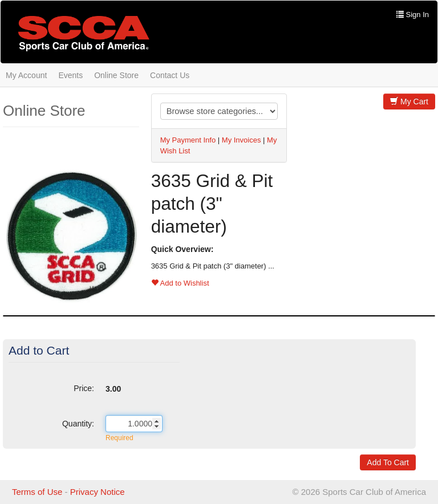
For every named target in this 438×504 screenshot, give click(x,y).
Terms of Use (37, 492)
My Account (26, 75)
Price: (84, 388)
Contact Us (170, 75)
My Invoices (242, 140)
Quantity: (78, 424)
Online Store (116, 75)
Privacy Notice (98, 492)
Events (70, 75)
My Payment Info (188, 140)
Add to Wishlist (180, 283)
